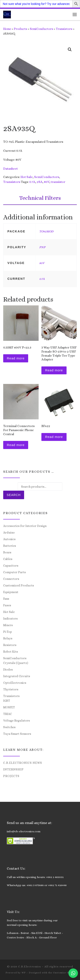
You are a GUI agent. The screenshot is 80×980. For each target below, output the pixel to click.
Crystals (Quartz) (16, 663)
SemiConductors (41, 29)
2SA (40, 182)
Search (14, 495)
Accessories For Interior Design (25, 526)
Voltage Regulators (17, 720)
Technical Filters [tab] (40, 198)
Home (7, 29)
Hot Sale (27, 177)
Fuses (7, 605)
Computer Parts (15, 572)
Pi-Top (8, 632)
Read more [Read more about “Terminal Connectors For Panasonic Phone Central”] (16, 445)
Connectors (11, 579)
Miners (8, 625)
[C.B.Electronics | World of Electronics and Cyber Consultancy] (7, 14)
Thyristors (11, 689)
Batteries (10, 546)
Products (20, 29)
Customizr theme (64, 973)
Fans (6, 599)
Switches (9, 727)
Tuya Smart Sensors (17, 734)
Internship (13, 769)
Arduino (9, 532)
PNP (42, 247)
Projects (11, 776)
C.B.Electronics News (23, 763)
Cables (8, 559)
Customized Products (19, 585)
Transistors (64, 29)
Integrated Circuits (17, 676)
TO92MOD (46, 231)
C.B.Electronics (30, 966)
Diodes (8, 669)
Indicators (10, 618)
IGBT (7, 701)
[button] (70, 50)
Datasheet (10, 169)
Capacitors (11, 566)
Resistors (10, 645)
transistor (58, 182)
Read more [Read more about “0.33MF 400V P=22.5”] (16, 358)
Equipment (11, 592)
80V (47, 182)
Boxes (7, 552)
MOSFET (9, 707)
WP (24, 973)
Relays (8, 638)
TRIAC (8, 714)
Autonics (9, 539)
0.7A (32, 182)
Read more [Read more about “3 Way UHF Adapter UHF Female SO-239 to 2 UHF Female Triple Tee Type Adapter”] (54, 370)
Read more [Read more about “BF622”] (54, 437)
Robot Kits (11, 652)
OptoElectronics (15, 683)
